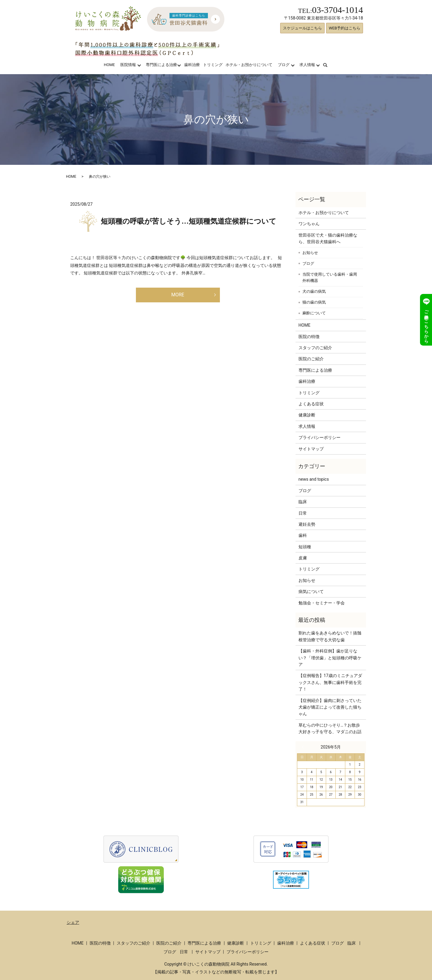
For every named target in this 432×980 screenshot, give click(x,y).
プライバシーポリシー (319, 437)
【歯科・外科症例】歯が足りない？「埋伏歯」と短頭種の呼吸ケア (330, 658)
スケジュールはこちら (302, 28)
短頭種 (305, 547)
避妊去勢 (307, 524)
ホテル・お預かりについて (249, 65)
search (329, 65)
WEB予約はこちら (345, 28)
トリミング (213, 65)
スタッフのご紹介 (315, 348)
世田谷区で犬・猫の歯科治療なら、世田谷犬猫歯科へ (328, 238)
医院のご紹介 (311, 359)
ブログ (284, 65)
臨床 (303, 502)
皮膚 (303, 558)
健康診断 (307, 415)
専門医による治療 (161, 65)
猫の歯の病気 (314, 302)
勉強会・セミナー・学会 (322, 603)
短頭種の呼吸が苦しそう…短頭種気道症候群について (189, 221)
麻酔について (314, 313)
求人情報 (307, 65)
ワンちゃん (309, 224)
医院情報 (128, 65)
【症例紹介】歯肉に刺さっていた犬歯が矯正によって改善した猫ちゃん (330, 707)
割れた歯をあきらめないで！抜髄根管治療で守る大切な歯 (330, 636)
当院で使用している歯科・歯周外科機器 (330, 278)
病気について (311, 591)
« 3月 (304, 747)
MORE (178, 296)
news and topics (314, 479)
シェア (73, 922)
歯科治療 (192, 65)
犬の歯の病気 (314, 291)
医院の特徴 (309, 337)
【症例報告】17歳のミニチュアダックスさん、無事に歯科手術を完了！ (330, 682)
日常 (303, 513)
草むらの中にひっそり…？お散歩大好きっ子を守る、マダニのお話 (330, 728)
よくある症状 (311, 404)
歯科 (303, 535)
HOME (109, 65)
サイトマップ (311, 449)
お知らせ (310, 253)
